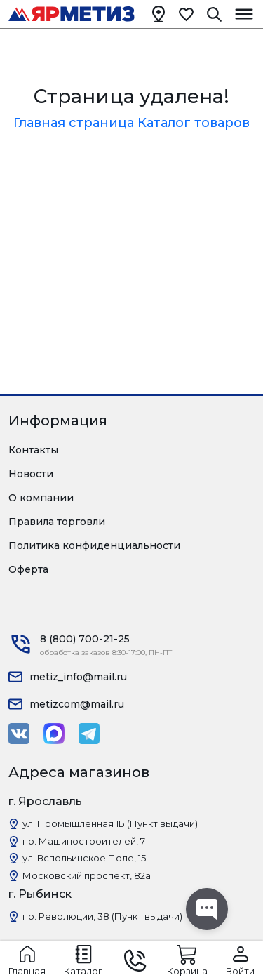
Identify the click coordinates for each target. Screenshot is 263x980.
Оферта (28, 569)
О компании (41, 498)
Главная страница (74, 123)
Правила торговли (57, 522)
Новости (31, 474)
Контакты (33, 450)
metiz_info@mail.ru (78, 677)
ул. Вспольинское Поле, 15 (84, 858)
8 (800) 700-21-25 (85, 639)
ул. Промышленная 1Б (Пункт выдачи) (110, 823)
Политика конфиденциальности (94, 545)
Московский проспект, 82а (87, 875)
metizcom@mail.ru (77, 704)
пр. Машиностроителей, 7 (84, 841)
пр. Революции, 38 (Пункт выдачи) (102, 916)
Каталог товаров (194, 123)
